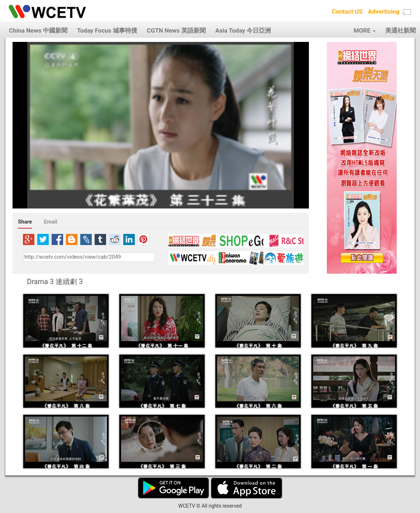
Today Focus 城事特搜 (107, 30)
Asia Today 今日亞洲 (243, 30)
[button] (407, 12)
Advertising (384, 11)
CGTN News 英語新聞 (176, 30)
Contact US (347, 11)
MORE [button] (365, 30)
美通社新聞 (400, 30)
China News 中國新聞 (38, 30)
